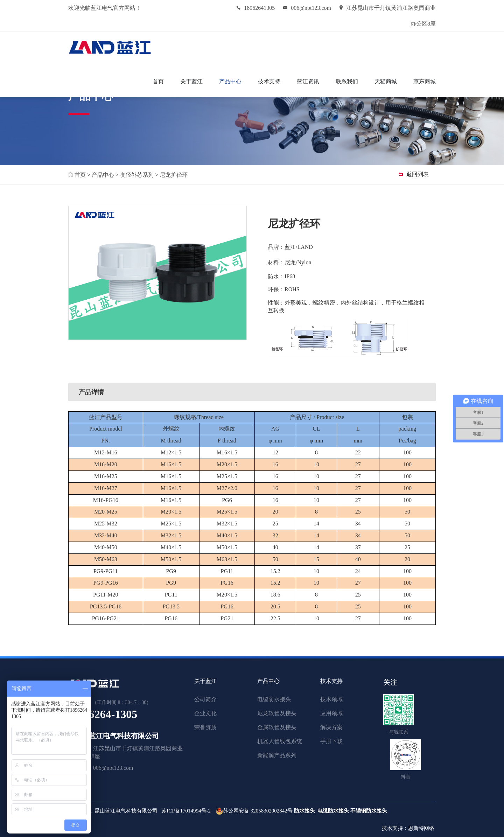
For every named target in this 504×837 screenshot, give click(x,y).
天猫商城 (386, 81)
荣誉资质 (205, 727)
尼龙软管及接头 (277, 713)
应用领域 (331, 713)
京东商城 (425, 81)
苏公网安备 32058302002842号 (258, 811)
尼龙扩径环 (174, 175)
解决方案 (331, 727)
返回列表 (414, 174)
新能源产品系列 (277, 755)
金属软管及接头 (277, 727)
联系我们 (347, 81)
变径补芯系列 (137, 175)
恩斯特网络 (422, 828)
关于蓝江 (191, 81)
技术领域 (331, 699)
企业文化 (205, 713)
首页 (158, 81)
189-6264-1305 (103, 714)
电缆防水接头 (274, 699)
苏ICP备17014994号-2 (186, 811)
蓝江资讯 (308, 81)
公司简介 (205, 699)
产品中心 (230, 81)
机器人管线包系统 (280, 741)
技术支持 (269, 81)
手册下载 (331, 741)
